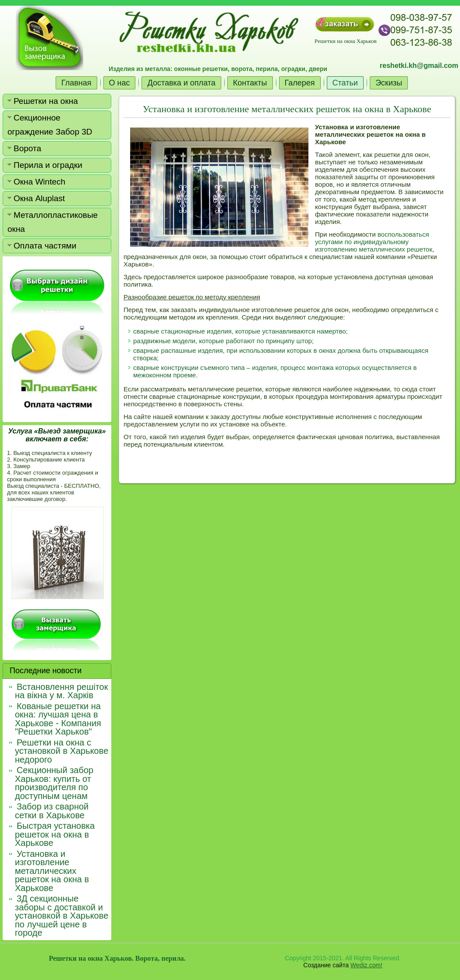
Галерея (300, 83)
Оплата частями (45, 246)
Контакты (250, 83)
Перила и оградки (48, 165)
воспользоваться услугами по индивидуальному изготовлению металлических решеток (374, 242)
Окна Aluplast (39, 198)
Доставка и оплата (181, 83)
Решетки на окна (46, 101)
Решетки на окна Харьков (345, 41)
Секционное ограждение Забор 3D (50, 125)
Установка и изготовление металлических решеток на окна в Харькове (287, 109)
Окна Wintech (39, 182)
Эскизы (389, 83)
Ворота (27, 148)
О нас (120, 83)
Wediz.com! (366, 965)
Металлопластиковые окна (53, 222)
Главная (76, 83)
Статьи (345, 83)
